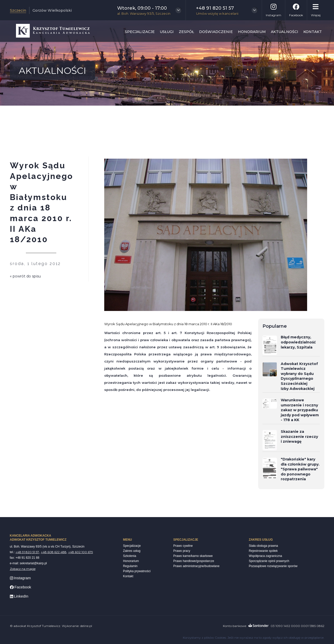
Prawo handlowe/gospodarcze (194, 561)
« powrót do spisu (25, 276)
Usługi (167, 32)
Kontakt (313, 32)
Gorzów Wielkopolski (52, 10)
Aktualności (285, 32)
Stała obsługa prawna (263, 546)
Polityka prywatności (137, 571)
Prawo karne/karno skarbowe (193, 556)
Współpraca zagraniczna (265, 556)
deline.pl (86, 626)
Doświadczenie (216, 32)
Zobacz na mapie (23, 569)
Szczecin (18, 10)
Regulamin (130, 566)
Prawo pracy (182, 551)
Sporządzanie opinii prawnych (269, 561)
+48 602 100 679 (81, 552)
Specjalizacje (140, 32)
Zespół (186, 32)
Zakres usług (132, 551)
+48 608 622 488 (54, 552)
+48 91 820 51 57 (27, 552)
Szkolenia (130, 556)
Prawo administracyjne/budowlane (196, 566)
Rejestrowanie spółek (263, 551)
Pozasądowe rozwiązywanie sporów (273, 566)
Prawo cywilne (183, 546)
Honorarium (252, 32)
